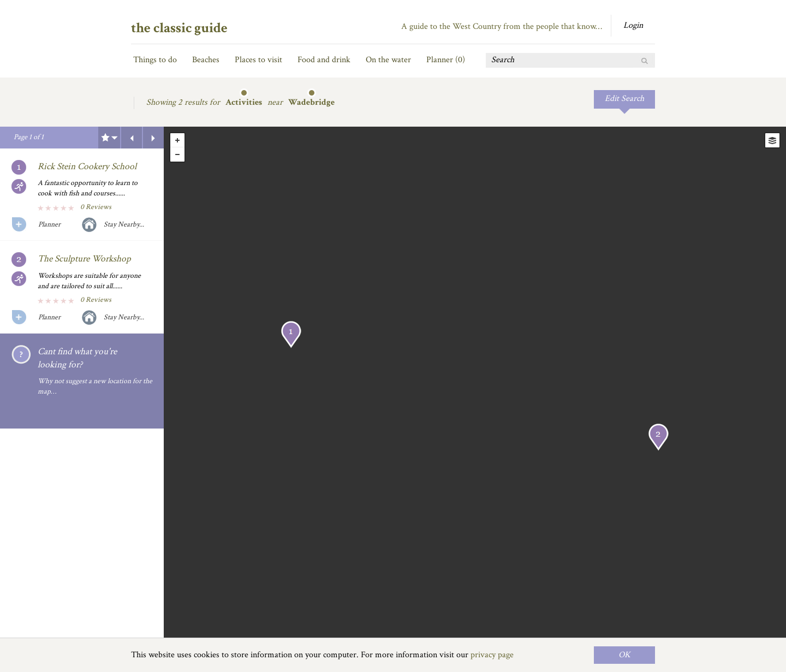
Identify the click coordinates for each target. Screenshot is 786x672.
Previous (132, 138)
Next (153, 138)
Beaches (206, 60)
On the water (388, 60)
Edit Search (624, 99)
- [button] (177, 154)
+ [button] (177, 140)
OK (624, 655)
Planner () (446, 60)
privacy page (492, 655)
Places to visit (258, 60)
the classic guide (179, 28)
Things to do (155, 60)
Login (633, 25)
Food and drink (324, 60)
